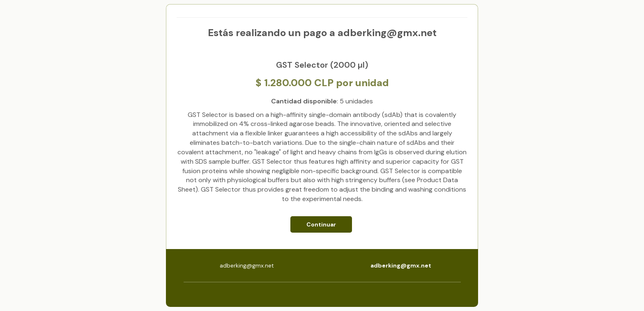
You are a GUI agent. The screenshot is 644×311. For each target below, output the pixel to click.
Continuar (321, 224)
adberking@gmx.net (401, 265)
